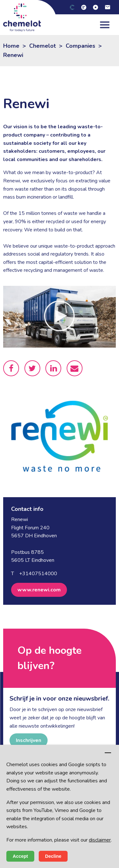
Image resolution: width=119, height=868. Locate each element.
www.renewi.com (39, 590)
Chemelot (43, 46)
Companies (80, 46)
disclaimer (100, 840)
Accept (20, 856)
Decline (53, 856)
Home (11, 46)
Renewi (13, 55)
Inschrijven (29, 740)
